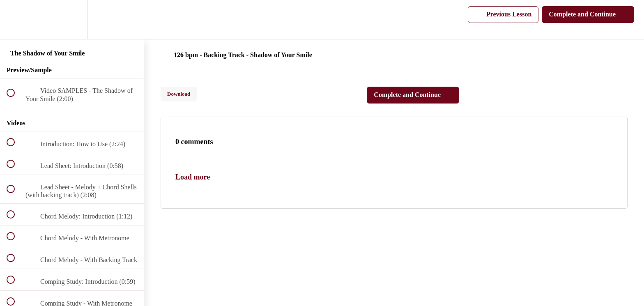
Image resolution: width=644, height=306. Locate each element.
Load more (193, 177)
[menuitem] (72, 20)
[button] (15, 20)
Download (179, 94)
